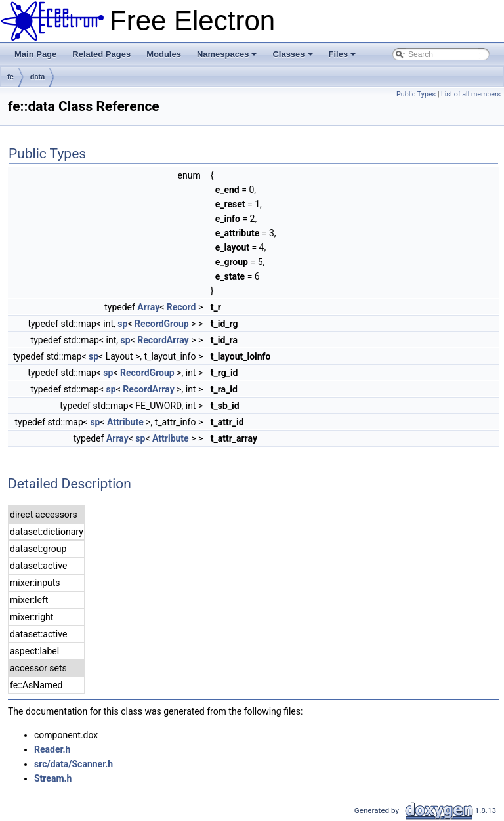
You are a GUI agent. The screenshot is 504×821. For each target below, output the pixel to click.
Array (148, 307)
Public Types (416, 94)
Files (344, 58)
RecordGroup (162, 324)
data (38, 77)
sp (122, 324)
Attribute (125, 422)
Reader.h (52, 749)
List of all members (471, 94)
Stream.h (53, 778)
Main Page (35, 54)
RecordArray (163, 340)
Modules (164, 54)
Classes (293, 58)
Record (181, 307)
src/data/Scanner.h (73, 764)
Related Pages (101, 54)
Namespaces (228, 58)
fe (10, 77)
